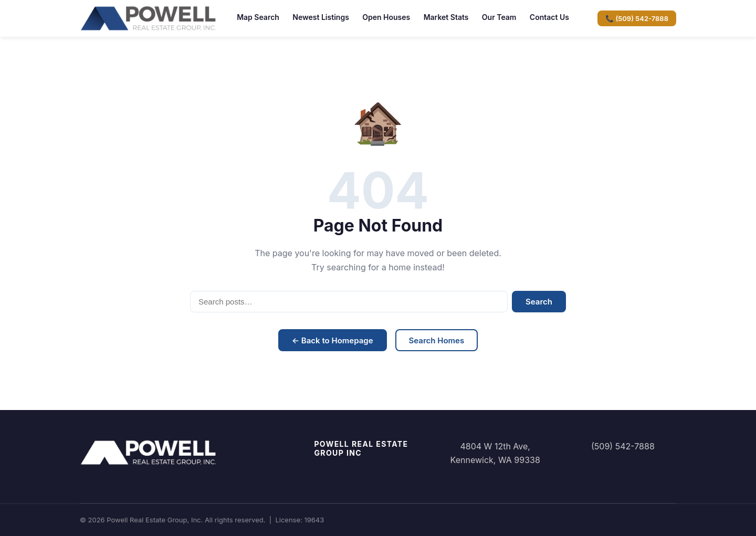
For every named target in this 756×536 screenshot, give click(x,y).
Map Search (258, 17)
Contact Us (549, 17)
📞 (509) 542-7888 (637, 18)
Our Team (499, 17)
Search (539, 302)
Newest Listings (321, 17)
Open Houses (386, 17)
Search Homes (437, 340)
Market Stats (446, 17)
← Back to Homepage (333, 340)
